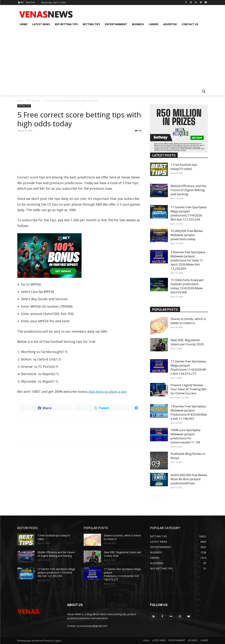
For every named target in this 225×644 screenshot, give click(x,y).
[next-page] (158, 498)
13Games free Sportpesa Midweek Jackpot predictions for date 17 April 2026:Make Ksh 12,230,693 (188, 260)
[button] (204, 91)
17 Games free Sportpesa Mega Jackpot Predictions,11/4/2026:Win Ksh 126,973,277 (188, 367)
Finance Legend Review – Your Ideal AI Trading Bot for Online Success (188, 389)
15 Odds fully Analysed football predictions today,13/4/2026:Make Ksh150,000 (187, 286)
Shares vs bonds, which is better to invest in (188, 321)
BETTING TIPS (34, 101)
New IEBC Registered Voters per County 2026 (187, 342)
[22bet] (79, 256)
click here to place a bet (108, 392)
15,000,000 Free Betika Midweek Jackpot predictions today (187, 235)
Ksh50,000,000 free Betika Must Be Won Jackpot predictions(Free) (189, 479)
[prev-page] (152, 498)
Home (20, 101)
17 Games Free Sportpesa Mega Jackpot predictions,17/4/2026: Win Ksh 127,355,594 (189, 213)
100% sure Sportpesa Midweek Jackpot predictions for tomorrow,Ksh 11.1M (186, 436)
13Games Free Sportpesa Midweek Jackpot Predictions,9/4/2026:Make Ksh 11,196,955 (189, 412)
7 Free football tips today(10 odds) (184, 167)
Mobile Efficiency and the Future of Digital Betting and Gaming (188, 190)
